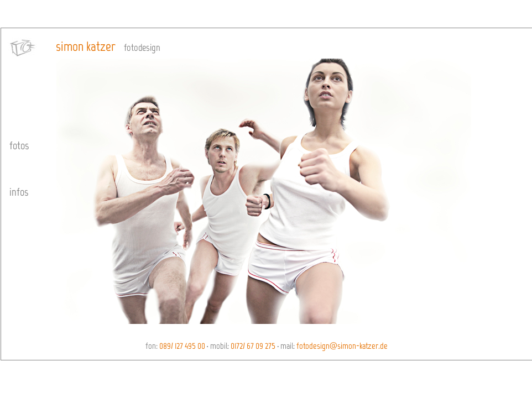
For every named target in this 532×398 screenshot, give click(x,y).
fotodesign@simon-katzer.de (341, 346)
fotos (19, 145)
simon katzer (86, 46)
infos (19, 192)
